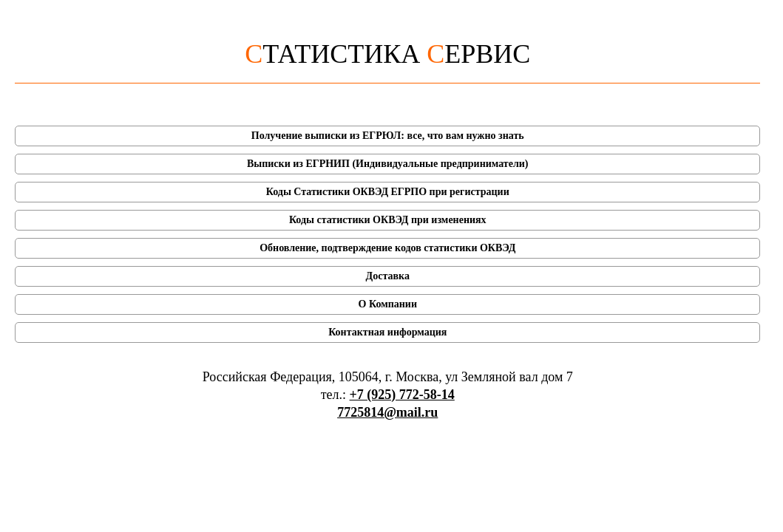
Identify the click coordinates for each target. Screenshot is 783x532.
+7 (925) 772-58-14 (402, 395)
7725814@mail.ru (387, 412)
